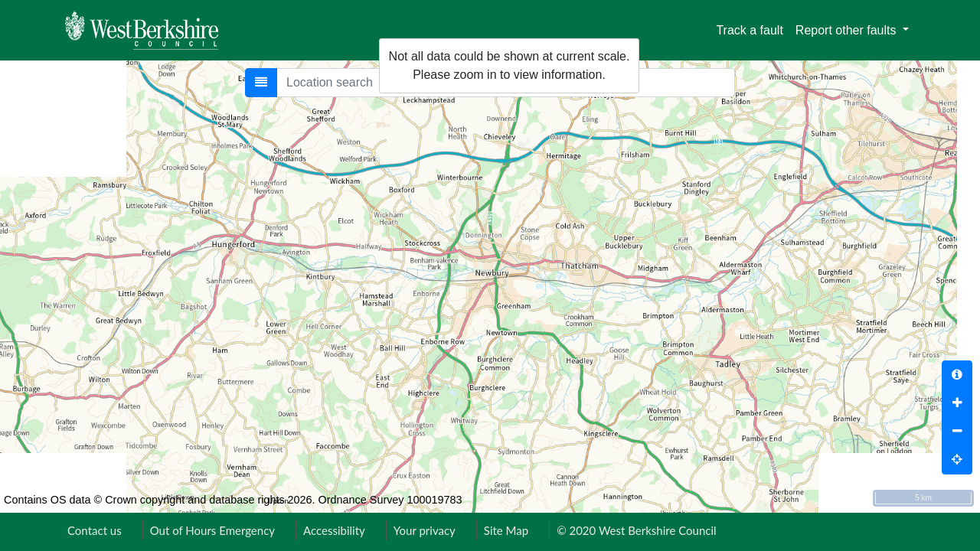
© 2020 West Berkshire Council (636, 530)
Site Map (506, 530)
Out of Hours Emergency (212, 530)
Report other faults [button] (848, 30)
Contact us (95, 530)
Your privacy (425, 530)
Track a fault (749, 30)
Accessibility (334, 530)
